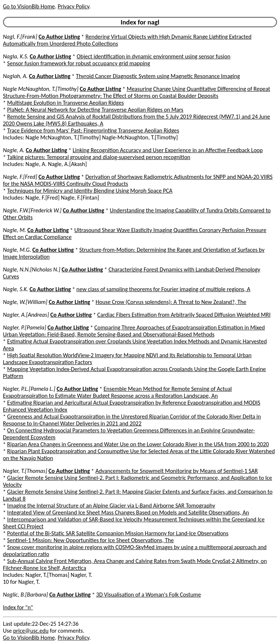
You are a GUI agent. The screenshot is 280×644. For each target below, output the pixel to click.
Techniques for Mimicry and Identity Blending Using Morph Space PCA (90, 191)
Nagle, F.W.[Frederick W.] (32, 210)
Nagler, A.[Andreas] (26, 315)
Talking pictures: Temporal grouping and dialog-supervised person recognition (99, 157)
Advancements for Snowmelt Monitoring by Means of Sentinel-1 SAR (177, 471)
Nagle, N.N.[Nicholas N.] (32, 269)
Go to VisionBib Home (29, 6)
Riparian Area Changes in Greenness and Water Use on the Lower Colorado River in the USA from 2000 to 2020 (138, 444)
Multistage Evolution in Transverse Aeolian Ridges (66, 103)
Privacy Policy (73, 6)
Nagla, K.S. (16, 56)
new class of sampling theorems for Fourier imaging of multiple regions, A (164, 289)
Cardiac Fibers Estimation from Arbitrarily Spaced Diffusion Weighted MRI (184, 315)
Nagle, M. (14, 230)
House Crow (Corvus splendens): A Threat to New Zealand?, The (171, 302)
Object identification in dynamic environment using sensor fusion (153, 56)
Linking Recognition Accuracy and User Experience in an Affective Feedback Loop (168, 150)
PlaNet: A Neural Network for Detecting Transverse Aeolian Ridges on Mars (95, 110)
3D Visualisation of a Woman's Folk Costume (149, 595)
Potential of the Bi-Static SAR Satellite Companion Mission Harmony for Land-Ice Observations (118, 533)
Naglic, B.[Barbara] (26, 595)
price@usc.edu (31, 631)
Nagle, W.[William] (25, 302)
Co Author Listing (59, 37)
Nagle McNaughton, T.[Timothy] (41, 89)
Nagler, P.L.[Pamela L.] (29, 389)
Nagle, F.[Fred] (20, 177)
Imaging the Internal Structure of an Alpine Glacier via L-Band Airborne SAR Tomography (111, 506)
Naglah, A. (15, 76)
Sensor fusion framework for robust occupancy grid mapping (79, 63)
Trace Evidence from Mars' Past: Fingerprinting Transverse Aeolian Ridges (93, 130)
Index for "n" (18, 607)
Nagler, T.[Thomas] (25, 471)
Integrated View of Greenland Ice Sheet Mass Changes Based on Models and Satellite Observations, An (128, 512)
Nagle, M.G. (17, 250)
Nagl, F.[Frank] (20, 37)
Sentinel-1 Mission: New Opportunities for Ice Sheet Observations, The (91, 540)
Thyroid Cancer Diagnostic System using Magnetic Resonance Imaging (158, 76)
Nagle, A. (14, 150)
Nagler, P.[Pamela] (25, 327)
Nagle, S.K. (15, 289)
